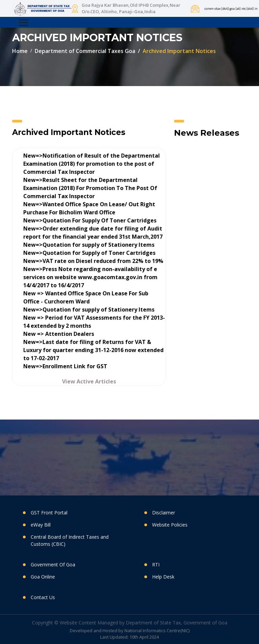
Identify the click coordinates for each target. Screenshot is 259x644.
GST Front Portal (49, 513)
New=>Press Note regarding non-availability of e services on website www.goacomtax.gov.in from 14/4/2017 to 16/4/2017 (90, 277)
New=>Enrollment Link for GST (65, 366)
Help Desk (163, 577)
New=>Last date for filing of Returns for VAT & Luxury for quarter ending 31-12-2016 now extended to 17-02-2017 (93, 350)
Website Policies (170, 525)
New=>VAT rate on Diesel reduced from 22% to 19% (93, 261)
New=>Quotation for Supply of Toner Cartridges (89, 253)
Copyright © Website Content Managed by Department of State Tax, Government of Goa (130, 623)
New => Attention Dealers (59, 334)
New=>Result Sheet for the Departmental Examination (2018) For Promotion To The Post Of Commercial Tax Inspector (90, 188)
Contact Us (43, 597)
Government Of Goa (53, 565)
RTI (156, 565)
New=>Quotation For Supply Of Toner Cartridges (90, 220)
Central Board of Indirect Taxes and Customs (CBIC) (70, 540)
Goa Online (43, 577)
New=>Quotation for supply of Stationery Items (89, 245)
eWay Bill (41, 525)
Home (20, 51)
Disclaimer (164, 513)
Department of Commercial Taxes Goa (85, 51)
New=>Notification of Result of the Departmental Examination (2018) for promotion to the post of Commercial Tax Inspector (92, 164)
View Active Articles (89, 381)
